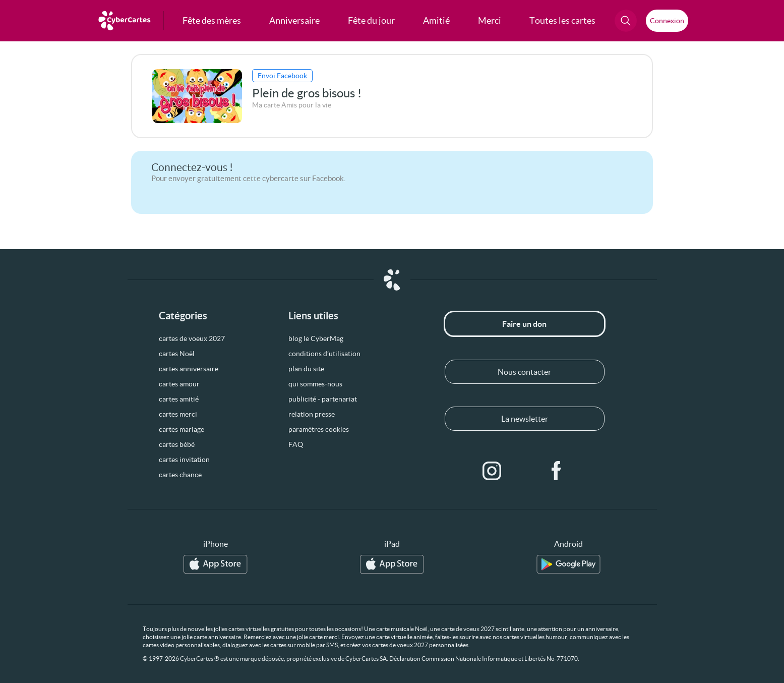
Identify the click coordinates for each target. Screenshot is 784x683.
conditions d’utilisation (324, 354)
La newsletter (525, 419)
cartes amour (179, 384)
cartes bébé (177, 444)
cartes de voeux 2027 (192, 338)
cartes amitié (179, 399)
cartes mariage (182, 429)
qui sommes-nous (315, 384)
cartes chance (180, 475)
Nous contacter (524, 372)
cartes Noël (177, 354)
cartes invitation (184, 460)
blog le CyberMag (316, 338)
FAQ (296, 444)
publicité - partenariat (323, 399)
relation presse (312, 414)
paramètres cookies (319, 429)
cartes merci (178, 414)
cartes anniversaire (189, 369)
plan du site (306, 369)
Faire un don (524, 324)
